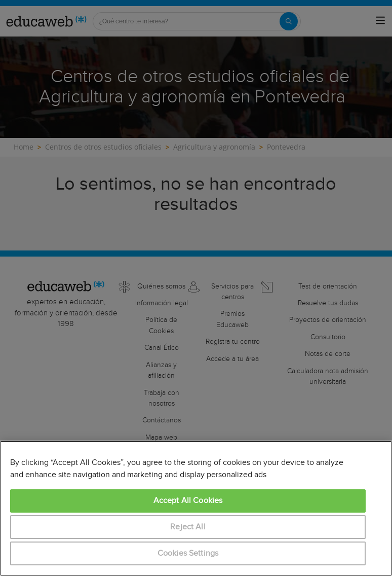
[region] (196, 508)
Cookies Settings (188, 553)
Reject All (188, 527)
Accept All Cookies (188, 501)
